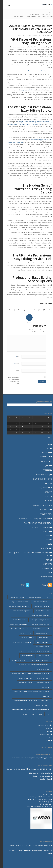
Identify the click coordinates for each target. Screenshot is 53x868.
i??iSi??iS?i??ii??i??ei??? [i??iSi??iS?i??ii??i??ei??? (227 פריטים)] (41, 656)
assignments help (24, 90)
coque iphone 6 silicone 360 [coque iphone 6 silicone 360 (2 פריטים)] (38, 602)
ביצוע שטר (45, 483)
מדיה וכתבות (45, 564)
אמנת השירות (45, 532)
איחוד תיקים (45, 466)
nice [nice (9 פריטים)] (45, 714)
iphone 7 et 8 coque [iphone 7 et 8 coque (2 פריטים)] (41, 678)
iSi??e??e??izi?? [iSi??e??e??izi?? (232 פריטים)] (43, 687)
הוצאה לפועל (45, 470)
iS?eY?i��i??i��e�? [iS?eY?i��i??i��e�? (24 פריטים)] (23, 683)
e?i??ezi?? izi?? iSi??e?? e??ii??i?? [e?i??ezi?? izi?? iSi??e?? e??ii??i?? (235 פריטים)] (38, 629)
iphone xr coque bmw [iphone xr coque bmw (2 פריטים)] (23, 678)
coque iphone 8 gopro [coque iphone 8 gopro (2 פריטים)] (40, 611)
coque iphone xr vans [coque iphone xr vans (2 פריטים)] (17, 620)
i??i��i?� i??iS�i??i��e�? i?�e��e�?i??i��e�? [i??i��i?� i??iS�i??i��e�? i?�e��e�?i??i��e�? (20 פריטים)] (31, 665)
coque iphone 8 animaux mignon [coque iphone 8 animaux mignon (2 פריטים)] (16, 606)
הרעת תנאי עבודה (43, 510)
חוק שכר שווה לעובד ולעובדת (39, 527)
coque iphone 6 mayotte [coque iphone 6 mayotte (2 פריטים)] (15, 597)
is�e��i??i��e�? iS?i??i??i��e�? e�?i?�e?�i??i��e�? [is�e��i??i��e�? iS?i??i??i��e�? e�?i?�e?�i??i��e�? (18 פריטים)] (29, 701)
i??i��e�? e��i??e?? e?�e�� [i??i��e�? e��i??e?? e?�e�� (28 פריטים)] (37, 660)
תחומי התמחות (44, 452)
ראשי (47, 444)
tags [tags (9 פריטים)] (30, 714)
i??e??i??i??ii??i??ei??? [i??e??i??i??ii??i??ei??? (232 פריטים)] (23, 633)
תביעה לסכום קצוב (43, 488)
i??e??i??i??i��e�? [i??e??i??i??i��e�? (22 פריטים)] (41, 638)
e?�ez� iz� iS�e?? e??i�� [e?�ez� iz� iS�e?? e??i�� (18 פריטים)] (17, 629)
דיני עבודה (46, 492)
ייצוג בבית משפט (43, 457)
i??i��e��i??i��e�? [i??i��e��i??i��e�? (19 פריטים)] (16, 660)
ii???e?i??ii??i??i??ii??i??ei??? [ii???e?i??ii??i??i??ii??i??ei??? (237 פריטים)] (40, 669)
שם (15, 357)
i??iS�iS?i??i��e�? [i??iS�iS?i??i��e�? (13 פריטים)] (25, 656)
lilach (17, 36)
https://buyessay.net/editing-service (37, 71)
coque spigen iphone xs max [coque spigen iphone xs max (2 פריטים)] (16, 624)
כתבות (47, 573)
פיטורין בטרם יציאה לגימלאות (39, 505)
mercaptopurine (20, 122)
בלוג (48, 737)
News (47, 731)
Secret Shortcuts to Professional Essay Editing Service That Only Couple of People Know (27, 29)
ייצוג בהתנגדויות (44, 461)
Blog (47, 12)
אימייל (14, 364)
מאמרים (46, 544)
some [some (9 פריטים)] (38, 714)
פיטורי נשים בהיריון (43, 514)
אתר (15, 371)
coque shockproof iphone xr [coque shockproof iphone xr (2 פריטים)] (38, 624)
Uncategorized (33, 15)
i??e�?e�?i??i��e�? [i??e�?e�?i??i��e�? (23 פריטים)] (40, 642)
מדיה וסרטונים (44, 568)
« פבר (47, 438)
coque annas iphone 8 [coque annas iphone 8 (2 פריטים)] (33, 597)
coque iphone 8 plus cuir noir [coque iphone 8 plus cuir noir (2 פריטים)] (38, 615)
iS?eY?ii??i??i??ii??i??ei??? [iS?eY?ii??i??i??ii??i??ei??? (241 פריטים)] (40, 683)
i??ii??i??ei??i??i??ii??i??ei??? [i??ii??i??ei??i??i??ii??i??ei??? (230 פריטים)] (40, 647)
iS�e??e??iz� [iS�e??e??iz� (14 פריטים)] (43, 696)
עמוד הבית (46, 15)
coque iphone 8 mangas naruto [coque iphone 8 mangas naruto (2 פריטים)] (19, 611)
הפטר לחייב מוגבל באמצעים (39, 479)
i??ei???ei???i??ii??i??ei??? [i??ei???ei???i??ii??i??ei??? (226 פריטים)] (25, 638)
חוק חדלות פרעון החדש (41, 474)
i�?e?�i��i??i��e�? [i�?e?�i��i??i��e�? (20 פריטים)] (40, 705)
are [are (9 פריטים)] (46, 597)
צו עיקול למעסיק (44, 548)
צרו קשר (46, 560)
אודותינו (47, 448)
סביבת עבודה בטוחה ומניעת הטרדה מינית (35, 523)
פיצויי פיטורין (45, 496)
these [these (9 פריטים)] (22, 714)
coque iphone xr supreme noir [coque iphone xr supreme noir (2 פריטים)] (37, 620)
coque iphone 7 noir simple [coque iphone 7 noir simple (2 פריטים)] (17, 602)
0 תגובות (37, 36)
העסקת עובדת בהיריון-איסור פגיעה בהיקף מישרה (33, 518)
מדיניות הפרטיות (44, 577)
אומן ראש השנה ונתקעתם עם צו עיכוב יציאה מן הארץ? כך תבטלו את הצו (28, 554)
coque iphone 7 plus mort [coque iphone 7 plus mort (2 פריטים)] (39, 606)
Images (46, 728)
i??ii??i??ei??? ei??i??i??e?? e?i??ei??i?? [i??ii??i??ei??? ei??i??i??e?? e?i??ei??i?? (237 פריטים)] (20, 642)
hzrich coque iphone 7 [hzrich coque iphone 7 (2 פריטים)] (40, 633)
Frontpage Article (42, 725)
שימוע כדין (46, 501)
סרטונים (46, 536)
